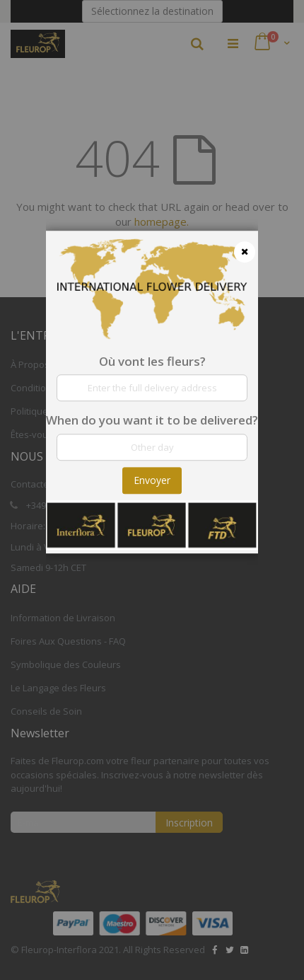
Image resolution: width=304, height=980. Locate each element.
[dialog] (152, 490)
